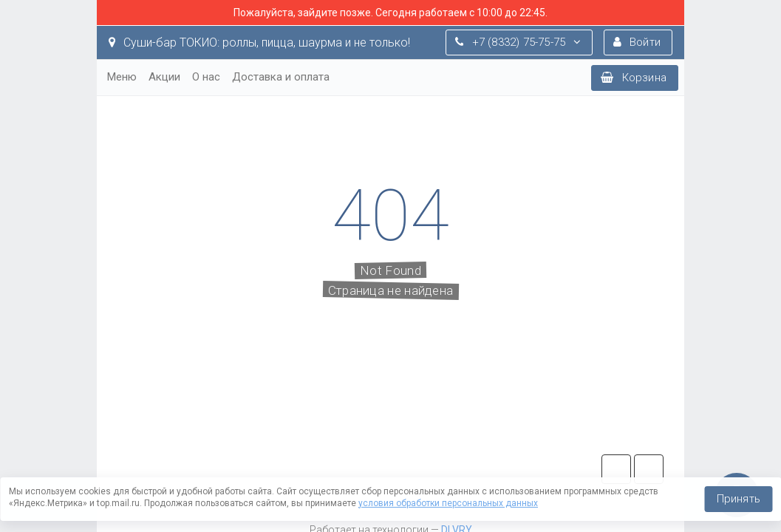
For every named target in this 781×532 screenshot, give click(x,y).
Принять (739, 499)
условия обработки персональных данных (448, 503)
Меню (122, 77)
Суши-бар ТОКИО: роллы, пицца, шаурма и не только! (259, 42)
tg (616, 469)
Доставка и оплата (281, 77)
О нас (206, 77)
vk (649, 469)
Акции (164, 77)
